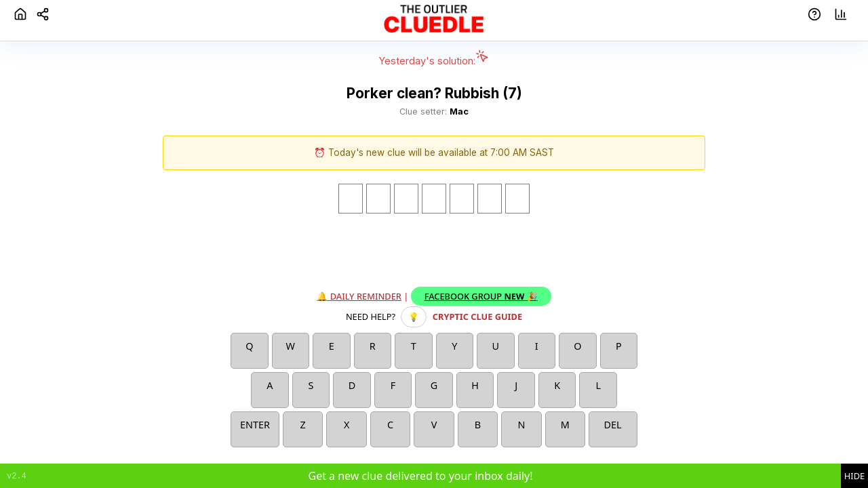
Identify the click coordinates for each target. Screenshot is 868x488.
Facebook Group (481, 296)
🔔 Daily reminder (359, 296)
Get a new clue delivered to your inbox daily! (420, 476)
